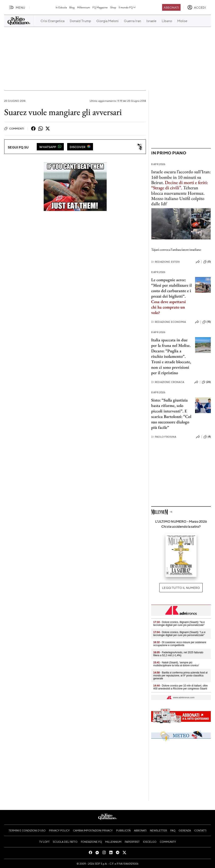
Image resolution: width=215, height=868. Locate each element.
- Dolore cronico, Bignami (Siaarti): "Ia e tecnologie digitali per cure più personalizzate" (179, 624)
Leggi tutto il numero (181, 588)
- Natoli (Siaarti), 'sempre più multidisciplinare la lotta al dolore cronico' (176, 664)
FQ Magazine (100, 7)
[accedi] (197, 7)
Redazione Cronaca (168, 382)
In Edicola (61, 7)
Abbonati (171, 7)
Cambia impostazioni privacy (93, 830)
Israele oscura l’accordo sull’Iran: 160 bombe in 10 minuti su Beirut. (181, 180)
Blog (72, 7)
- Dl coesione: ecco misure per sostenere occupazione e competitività (180, 644)
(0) (207, 262)
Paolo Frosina (164, 437)
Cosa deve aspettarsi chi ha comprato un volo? (168, 307)
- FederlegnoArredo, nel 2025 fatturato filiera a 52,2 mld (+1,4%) (178, 654)
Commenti (14, 129)
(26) (206, 382)
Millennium (83, 7)
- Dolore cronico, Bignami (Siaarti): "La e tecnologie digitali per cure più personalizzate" (179, 634)
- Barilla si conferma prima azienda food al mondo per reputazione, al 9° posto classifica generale (180, 676)
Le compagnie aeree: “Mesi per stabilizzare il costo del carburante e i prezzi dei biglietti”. (171, 288)
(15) (207, 322)
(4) (207, 437)
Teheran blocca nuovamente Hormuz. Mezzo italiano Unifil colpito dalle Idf (178, 196)
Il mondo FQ (127, 7)
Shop (113, 7)
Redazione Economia (168, 322)
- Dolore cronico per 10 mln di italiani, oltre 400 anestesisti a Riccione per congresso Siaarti (180, 687)
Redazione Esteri (166, 262)
